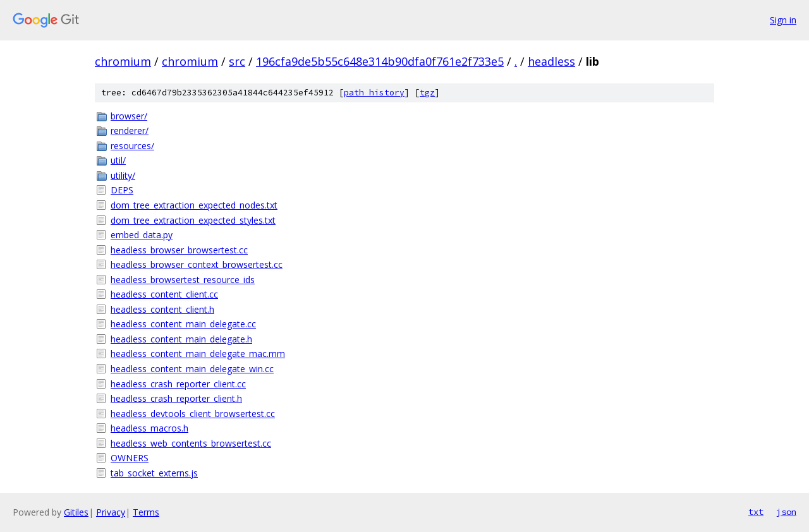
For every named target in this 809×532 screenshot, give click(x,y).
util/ (118, 160)
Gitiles (76, 512)
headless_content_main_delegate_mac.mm (198, 354)
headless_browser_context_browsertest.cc (197, 264)
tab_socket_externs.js (154, 473)
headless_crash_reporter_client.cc (178, 384)
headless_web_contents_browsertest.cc (191, 443)
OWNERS (130, 458)
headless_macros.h (149, 428)
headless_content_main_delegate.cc (183, 324)
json (786, 512)
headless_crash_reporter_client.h (176, 398)
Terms (146, 512)
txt (756, 512)
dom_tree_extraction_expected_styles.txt (193, 220)
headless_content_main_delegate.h (181, 339)
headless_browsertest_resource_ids (183, 280)
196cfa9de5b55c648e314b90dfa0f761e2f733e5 (380, 61)
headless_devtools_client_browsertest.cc (193, 414)
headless (551, 61)
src (237, 61)
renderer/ (130, 130)
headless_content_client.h (162, 309)
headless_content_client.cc (164, 294)
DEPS (122, 190)
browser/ (129, 116)
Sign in (783, 20)
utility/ (123, 175)
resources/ (132, 146)
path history (374, 93)
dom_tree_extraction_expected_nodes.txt (194, 205)
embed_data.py (142, 235)
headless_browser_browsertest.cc (179, 250)
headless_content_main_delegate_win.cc (192, 369)
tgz (427, 93)
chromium (123, 61)
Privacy (111, 512)
